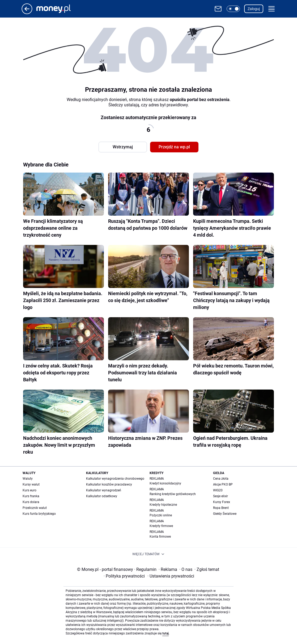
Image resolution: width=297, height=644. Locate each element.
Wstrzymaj (123, 147)
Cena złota (221, 479)
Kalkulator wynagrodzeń (104, 490)
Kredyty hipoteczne (163, 505)
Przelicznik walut (35, 508)
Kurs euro (29, 490)
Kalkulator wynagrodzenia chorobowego (115, 479)
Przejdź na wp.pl (174, 147)
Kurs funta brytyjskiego (39, 514)
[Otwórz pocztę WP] (218, 9)
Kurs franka (31, 496)
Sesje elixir (220, 496)
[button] (233, 9)
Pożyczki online (161, 515)
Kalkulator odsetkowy (102, 496)
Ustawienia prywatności (171, 576)
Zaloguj (254, 9)
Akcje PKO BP (223, 484)
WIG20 (218, 490)
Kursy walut (31, 484)
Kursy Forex (222, 502)
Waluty (28, 479)
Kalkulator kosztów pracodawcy (109, 484)
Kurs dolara (31, 502)
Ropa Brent (221, 508)
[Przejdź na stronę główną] (27, 13)
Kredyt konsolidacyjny (165, 483)
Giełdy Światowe (225, 514)
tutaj (166, 633)
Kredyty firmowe (161, 526)
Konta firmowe (160, 537)
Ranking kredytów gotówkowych (173, 494)
